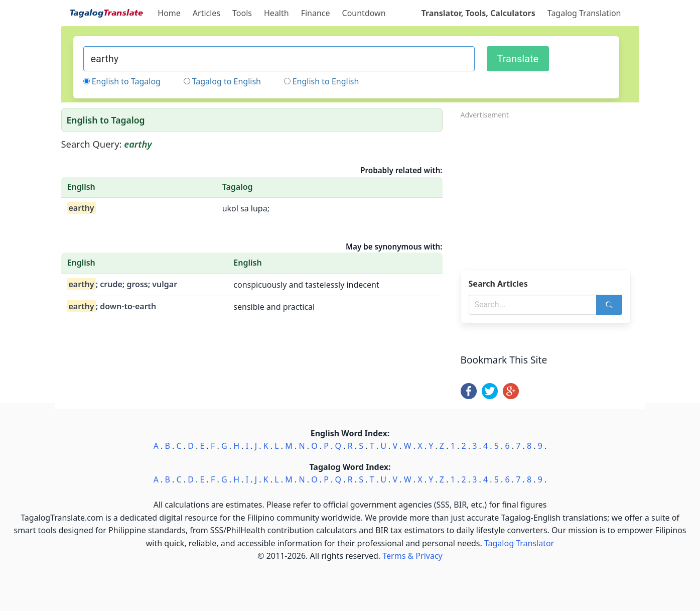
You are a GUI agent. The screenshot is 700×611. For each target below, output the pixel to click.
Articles (206, 13)
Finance (316, 13)
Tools (242, 13)
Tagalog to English (227, 81)
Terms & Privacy (412, 556)
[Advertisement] (550, 191)
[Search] (609, 305)
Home (169, 13)
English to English (326, 81)
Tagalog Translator (519, 543)
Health (276, 13)
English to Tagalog (126, 81)
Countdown (364, 13)
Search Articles (498, 284)
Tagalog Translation (584, 13)
